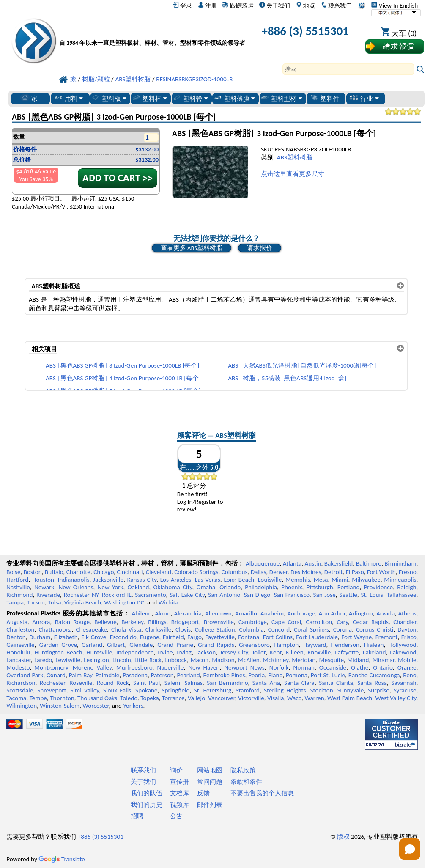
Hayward (315, 645)
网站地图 (210, 770)
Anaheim (272, 613)
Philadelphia (261, 587)
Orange (407, 667)
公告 (176, 816)
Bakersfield (338, 563)
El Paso (355, 572)
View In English (395, 5)
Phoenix (292, 587)
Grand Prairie (175, 645)
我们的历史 (147, 805)
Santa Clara (299, 683)
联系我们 (336, 5)
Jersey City (234, 652)
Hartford (17, 580)
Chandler (405, 622)
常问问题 (210, 782)
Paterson (162, 675)
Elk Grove (94, 637)
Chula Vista (126, 629)
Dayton (407, 629)
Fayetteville (220, 637)
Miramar (384, 660)
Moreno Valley (92, 667)
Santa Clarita (336, 683)
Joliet (259, 652)
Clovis (183, 629)
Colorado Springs (196, 572)
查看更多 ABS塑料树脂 (192, 248)
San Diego (257, 595)
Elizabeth (66, 637)
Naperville (170, 667)
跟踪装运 (238, 5)
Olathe (360, 667)
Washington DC (124, 602)
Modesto (18, 667)
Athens (407, 613)
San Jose (324, 595)
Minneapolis (400, 580)
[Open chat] (410, 849)
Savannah (404, 683)
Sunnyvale (351, 690)
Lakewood (403, 652)
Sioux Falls (117, 690)
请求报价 (260, 248)
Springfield (175, 690)
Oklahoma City (173, 587)
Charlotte (78, 572)
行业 (364, 98)
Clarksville (159, 629)
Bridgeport (185, 622)
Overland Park (25, 675)
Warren (314, 698)
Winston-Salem (60, 706)
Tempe (38, 698)
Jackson (206, 652)
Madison (223, 660)
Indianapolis (74, 580)
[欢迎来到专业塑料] (152, 33)
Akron (163, 613)
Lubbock (176, 660)
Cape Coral (286, 622)
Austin (313, 563)
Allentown (218, 613)
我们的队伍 (147, 793)
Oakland (138, 587)
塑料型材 (281, 98)
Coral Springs (311, 629)
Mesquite (332, 660)
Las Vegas (208, 580)
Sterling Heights (285, 690)
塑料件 (325, 98)
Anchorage (301, 613)
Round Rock (113, 683)
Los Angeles (176, 580)
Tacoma (16, 698)
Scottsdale (20, 690)
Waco (294, 698)
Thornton (62, 698)
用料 (68, 98)
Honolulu (18, 652)
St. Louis (372, 595)
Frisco (409, 637)
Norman (304, 667)
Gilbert (116, 645)
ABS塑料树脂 (295, 157)
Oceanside (333, 667)
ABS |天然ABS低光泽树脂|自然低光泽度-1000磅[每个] (302, 365)
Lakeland (374, 652)
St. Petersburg (212, 690)
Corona (343, 629)
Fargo (195, 637)
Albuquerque (263, 563)
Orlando (230, 587)
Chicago (104, 572)
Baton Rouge (72, 622)
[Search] (348, 69)
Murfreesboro (134, 667)
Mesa (321, 580)
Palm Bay (81, 675)
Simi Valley (85, 690)
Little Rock (148, 660)
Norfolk (279, 667)
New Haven (204, 667)
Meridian (304, 660)
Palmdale (108, 675)
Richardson (21, 683)
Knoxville (319, 652)
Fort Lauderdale (317, 637)
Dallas (259, 572)
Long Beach (239, 580)
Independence (135, 652)
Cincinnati (130, 572)
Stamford (248, 690)
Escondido (123, 637)
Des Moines (306, 572)
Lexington (96, 660)
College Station (215, 629)
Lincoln (122, 660)
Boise (13, 572)
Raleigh (407, 587)
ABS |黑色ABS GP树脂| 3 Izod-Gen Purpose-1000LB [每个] (122, 365)
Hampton (286, 645)
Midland (358, 660)
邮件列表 (210, 805)
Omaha (206, 587)
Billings (157, 622)
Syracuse (405, 690)
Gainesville (20, 645)
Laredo (43, 660)
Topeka (150, 698)
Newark (44, 587)
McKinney (276, 660)
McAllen (249, 660)
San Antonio (224, 595)
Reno (410, 675)
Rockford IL (117, 595)
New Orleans (76, 587)
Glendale (141, 645)
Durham (40, 637)
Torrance (173, 698)
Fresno (407, 572)
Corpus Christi (375, 629)
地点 (306, 5)
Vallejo (196, 698)
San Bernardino (227, 683)
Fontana (249, 637)
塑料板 (109, 98)
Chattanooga (55, 629)
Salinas (193, 683)
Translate (62, 859)
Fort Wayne (356, 637)
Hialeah (374, 645)
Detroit (334, 572)
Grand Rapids (216, 645)
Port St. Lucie (328, 675)
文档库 (180, 793)
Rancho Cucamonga (374, 675)
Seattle (348, 595)
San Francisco (292, 595)
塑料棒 (149, 98)
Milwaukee (366, 580)
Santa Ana (266, 683)
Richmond (19, 595)
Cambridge (253, 622)
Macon (199, 660)
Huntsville (99, 652)
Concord (279, 629)
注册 (207, 5)
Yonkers (133, 706)
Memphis (298, 580)
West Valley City (396, 698)
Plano (275, 675)
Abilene (142, 613)
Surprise (379, 690)
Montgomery (51, 667)
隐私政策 (243, 770)
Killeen (295, 652)
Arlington (361, 613)
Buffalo (54, 572)
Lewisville (68, 660)
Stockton (322, 690)
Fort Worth (381, 572)
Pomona (297, 675)
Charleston (20, 629)
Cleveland (159, 572)
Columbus (235, 572)
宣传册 (180, 782)
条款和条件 (246, 782)
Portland (349, 587)
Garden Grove (58, 645)
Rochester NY (81, 595)
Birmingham (400, 563)
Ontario (383, 667)
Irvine (165, 652)
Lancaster (18, 660)
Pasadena (135, 675)
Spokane (146, 690)
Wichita (169, 602)
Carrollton (319, 622)
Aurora (41, 622)
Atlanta (292, 563)
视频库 (180, 805)
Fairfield (173, 637)
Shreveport (52, 690)
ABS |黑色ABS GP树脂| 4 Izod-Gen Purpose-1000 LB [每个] (123, 378)
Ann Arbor (332, 613)
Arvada (385, 613)
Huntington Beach (58, 652)
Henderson (345, 645)
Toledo (129, 698)
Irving (184, 652)
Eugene (150, 637)
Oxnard (56, 675)
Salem (172, 683)
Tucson (36, 602)
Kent (276, 652)
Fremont (387, 637)
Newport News (244, 667)
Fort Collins (278, 637)
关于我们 (275, 5)
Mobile (407, 660)
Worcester (96, 706)
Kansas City (142, 580)
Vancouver (222, 698)
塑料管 (190, 98)
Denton (16, 637)
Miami (340, 580)
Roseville (81, 683)
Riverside (48, 595)
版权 (343, 837)
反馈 (203, 793)
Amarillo (246, 613)
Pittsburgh (320, 587)
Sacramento (150, 595)
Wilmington (22, 706)
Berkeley (132, 622)
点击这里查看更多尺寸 (293, 174)
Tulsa (54, 602)
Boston (33, 572)
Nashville (18, 587)
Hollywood (402, 645)
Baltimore (369, 563)
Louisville (270, 580)
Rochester (52, 683)
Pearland (188, 675)
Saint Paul (147, 683)
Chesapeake (91, 629)
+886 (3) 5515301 (305, 31)
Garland (92, 645)
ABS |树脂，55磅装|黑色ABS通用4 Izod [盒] (287, 378)
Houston (43, 580)
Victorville (251, 698)
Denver (278, 572)
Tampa (15, 602)
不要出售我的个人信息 (262, 793)
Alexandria (188, 613)
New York (111, 587)
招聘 (137, 816)
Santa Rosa (372, 683)
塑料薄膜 (234, 98)
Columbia (251, 629)
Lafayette (347, 652)
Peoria (256, 675)
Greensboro (254, 645)
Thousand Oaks (97, 698)
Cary (342, 622)
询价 (176, 770)
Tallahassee (402, 595)
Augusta (17, 622)
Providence (379, 587)
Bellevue (106, 622)
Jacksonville (108, 580)
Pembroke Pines (224, 675)
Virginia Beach (83, 602)
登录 (182, 5)
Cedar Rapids (371, 622)
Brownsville (219, 622)
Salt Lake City (187, 595)
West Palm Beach (350, 698)
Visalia (276, 698)
